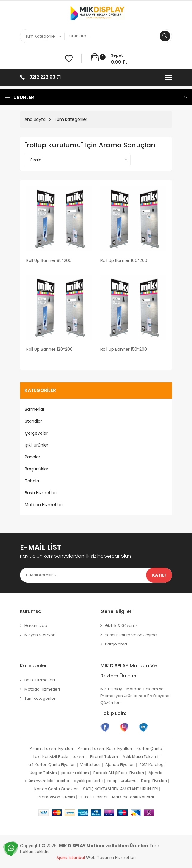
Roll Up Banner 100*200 (124, 260)
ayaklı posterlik (88, 781)
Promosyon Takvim (56, 797)
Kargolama (116, 644)
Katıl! (159, 575)
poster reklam (75, 773)
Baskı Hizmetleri (41, 493)
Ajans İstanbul (71, 858)
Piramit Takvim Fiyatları (51, 749)
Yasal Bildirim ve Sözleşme (131, 635)
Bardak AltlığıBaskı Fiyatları (119, 773)
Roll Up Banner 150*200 (124, 349)
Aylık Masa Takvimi (140, 757)
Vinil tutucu (90, 765)
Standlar (33, 421)
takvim (79, 757)
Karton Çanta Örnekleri (56, 789)
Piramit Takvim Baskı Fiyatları (105, 749)
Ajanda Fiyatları (120, 765)
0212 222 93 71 (45, 77)
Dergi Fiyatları (154, 781)
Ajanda (155, 773)
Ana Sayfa (35, 119)
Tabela (32, 481)
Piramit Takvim (104, 757)
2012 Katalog (151, 765)
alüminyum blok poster (47, 781)
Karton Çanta (149, 749)
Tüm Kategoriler (71, 119)
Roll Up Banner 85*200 (49, 260)
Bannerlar (35, 409)
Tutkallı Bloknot (93, 797)
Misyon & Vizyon (40, 635)
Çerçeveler (36, 433)
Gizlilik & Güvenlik (121, 626)
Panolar (32, 457)
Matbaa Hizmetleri (44, 505)
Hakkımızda (36, 626)
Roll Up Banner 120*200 (49, 349)
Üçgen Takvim (43, 773)
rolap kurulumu (122, 781)
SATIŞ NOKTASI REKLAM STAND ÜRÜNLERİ (120, 789)
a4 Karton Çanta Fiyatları (52, 765)
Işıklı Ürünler (37, 445)
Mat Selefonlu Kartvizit (133, 797)
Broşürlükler (37, 469)
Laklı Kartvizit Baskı (51, 757)
